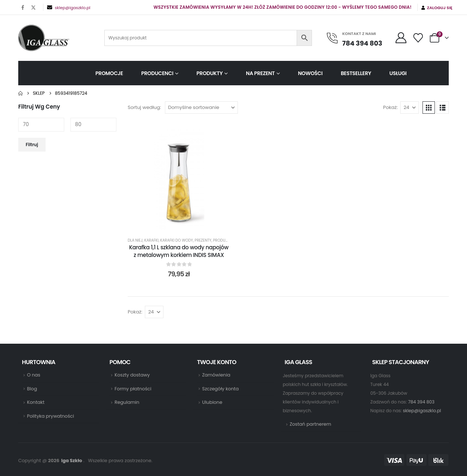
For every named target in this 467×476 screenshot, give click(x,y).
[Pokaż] (410, 108)
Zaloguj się (437, 8)
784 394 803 (421, 402)
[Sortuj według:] (201, 108)
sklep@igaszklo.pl (72, 8)
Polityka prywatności (51, 416)
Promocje (109, 73)
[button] (429, 108)
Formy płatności (133, 389)
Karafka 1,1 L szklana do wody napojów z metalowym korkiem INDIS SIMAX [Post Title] (179, 251)
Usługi (398, 73)
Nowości (310, 73)
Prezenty (203, 240)
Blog (32, 389)
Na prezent (260, 73)
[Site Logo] (44, 38)
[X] (33, 7)
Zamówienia (216, 375)
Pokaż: (390, 107)
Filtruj (32, 145)
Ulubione (212, 402)
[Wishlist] (418, 38)
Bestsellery (356, 73)
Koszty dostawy (132, 375)
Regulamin (127, 402)
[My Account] (401, 38)
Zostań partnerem (310, 424)
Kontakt (36, 402)
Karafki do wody (177, 240)
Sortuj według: (144, 107)
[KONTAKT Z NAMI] (358, 38)
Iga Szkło (72, 461)
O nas (34, 375)
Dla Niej (135, 240)
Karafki (151, 240)
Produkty (210, 73)
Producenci (157, 73)
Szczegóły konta (220, 389)
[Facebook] (23, 7)
